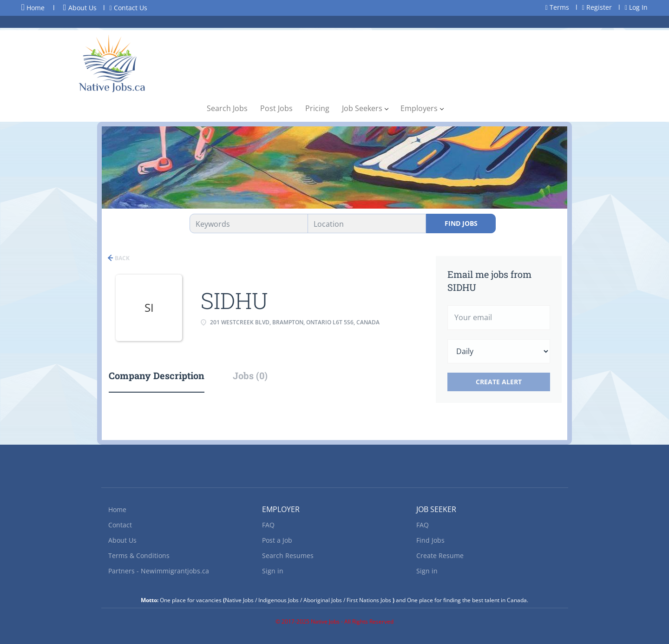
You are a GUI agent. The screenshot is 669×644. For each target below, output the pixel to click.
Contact (120, 525)
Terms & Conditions (139, 555)
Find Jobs (461, 223)
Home (33, 7)
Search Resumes (288, 555)
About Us (80, 8)
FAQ (268, 525)
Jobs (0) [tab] (250, 375)
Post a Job (277, 540)
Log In (636, 7)
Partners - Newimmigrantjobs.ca (159, 571)
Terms (557, 7)
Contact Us (128, 8)
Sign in (273, 571)
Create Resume (440, 555)
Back (121, 258)
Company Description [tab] (157, 375)
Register (597, 7)
